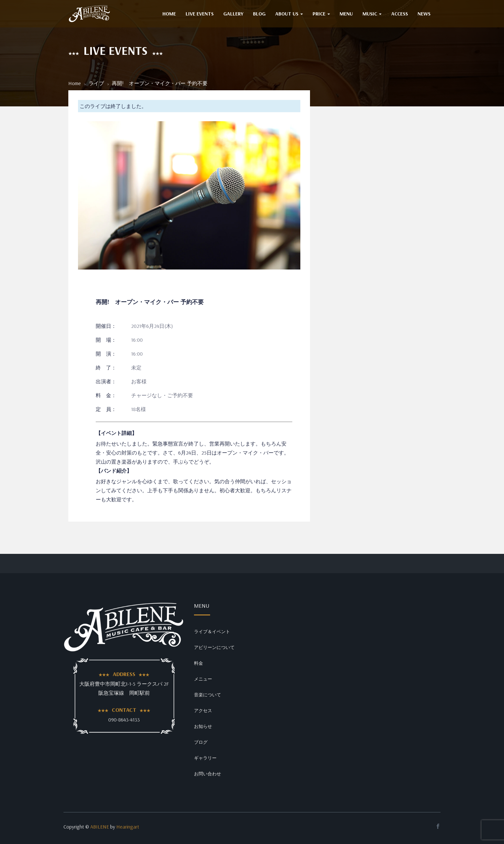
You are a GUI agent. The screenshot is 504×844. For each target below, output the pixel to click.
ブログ (201, 742)
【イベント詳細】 (116, 433)
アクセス (203, 711)
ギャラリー (205, 758)
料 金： (106, 395)
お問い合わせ (208, 774)
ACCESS (400, 14)
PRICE (321, 14)
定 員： (106, 409)
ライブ (96, 83)
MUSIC (372, 14)
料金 (199, 663)
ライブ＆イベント (212, 632)
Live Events (200, 14)
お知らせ (203, 726)
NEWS (424, 14)
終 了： (106, 368)
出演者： (106, 381)
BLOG (259, 14)
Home (75, 83)
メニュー (203, 679)
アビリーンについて (214, 647)
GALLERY (233, 14)
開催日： (106, 326)
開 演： (106, 354)
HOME (169, 14)
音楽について (208, 695)
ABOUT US (289, 14)
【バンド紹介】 (114, 471)
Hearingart (128, 827)
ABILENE (100, 827)
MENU (346, 14)
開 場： (106, 340)
